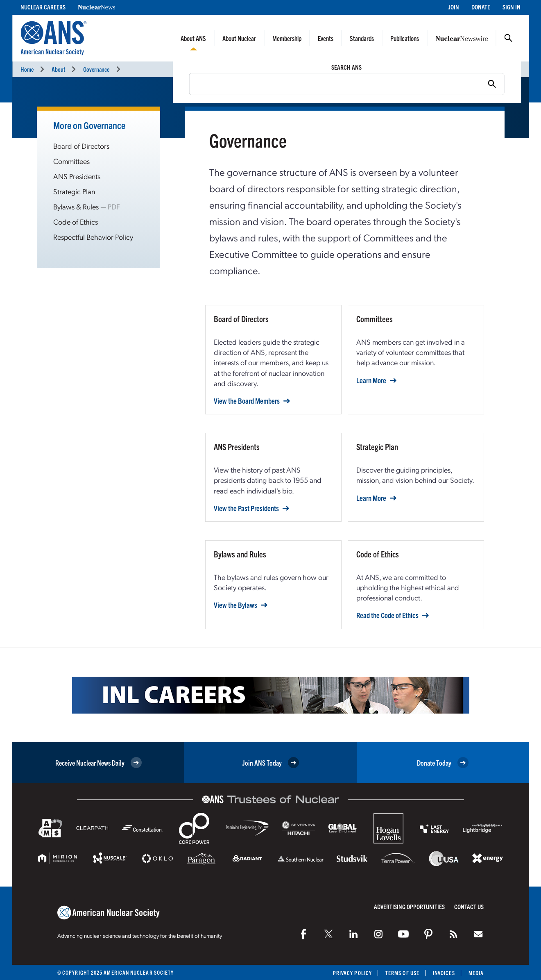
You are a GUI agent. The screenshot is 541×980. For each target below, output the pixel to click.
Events (326, 38)
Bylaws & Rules (76, 206)
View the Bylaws (235, 605)
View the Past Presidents (246, 508)
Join (454, 7)
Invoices (444, 973)
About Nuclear (239, 38)
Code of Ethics (76, 222)
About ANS (193, 38)
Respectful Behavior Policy (93, 237)
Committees (71, 161)
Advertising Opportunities (409, 906)
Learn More (371, 380)
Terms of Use (402, 973)
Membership (287, 38)
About (58, 69)
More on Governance (89, 125)
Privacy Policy (352, 973)
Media (476, 973)
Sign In (512, 7)
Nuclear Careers (43, 7)
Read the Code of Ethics (387, 615)
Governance (96, 69)
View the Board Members (247, 401)
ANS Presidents (77, 176)
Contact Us (469, 906)
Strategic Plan (74, 191)
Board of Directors (81, 146)
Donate (481, 7)
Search (508, 38)
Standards (362, 38)
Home (27, 69)
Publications (405, 38)
